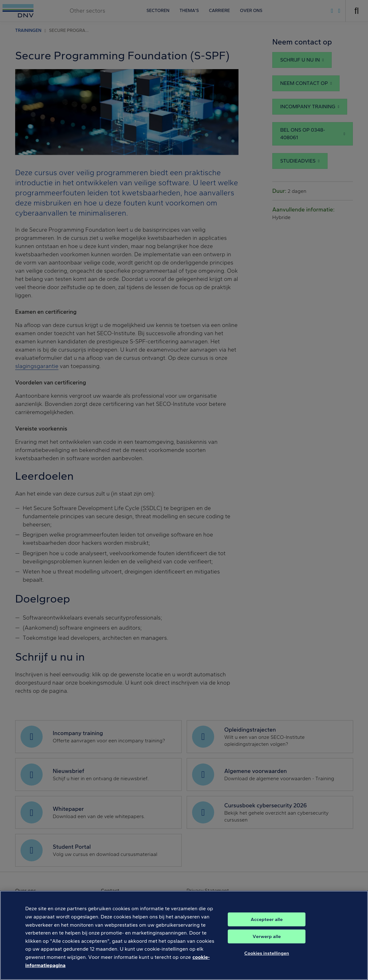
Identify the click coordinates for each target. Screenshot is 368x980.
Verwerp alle (267, 945)
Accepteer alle (267, 928)
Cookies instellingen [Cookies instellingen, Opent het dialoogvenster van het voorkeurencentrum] (267, 962)
